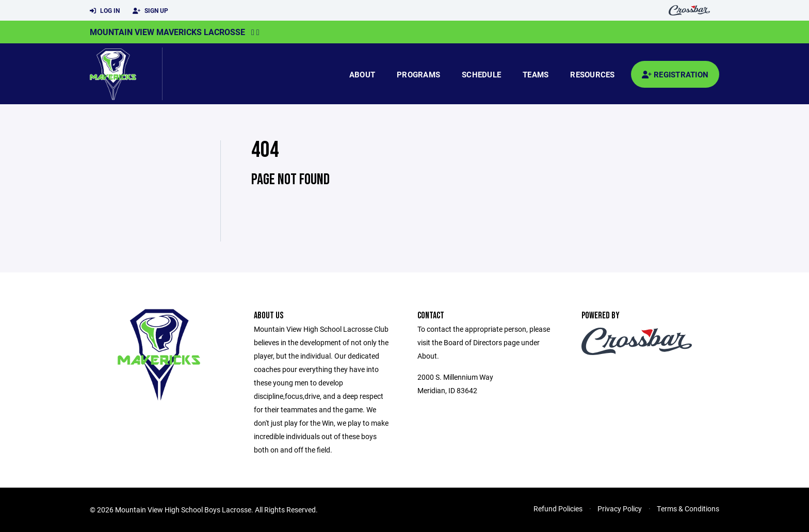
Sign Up (150, 11)
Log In (105, 11)
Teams (536, 74)
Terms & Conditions (688, 509)
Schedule (481, 74)
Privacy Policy (620, 509)
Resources (592, 74)
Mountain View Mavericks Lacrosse (167, 32)
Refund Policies (558, 509)
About (362, 74)
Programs (418, 74)
